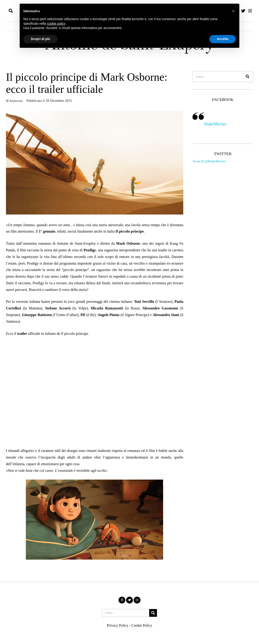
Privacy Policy (118, 626)
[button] (248, 77)
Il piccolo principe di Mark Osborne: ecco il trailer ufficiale (87, 83)
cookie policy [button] (56, 24)
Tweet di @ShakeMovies (209, 161)
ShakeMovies (215, 124)
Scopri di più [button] (40, 39)
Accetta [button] (223, 39)
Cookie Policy (142, 626)
